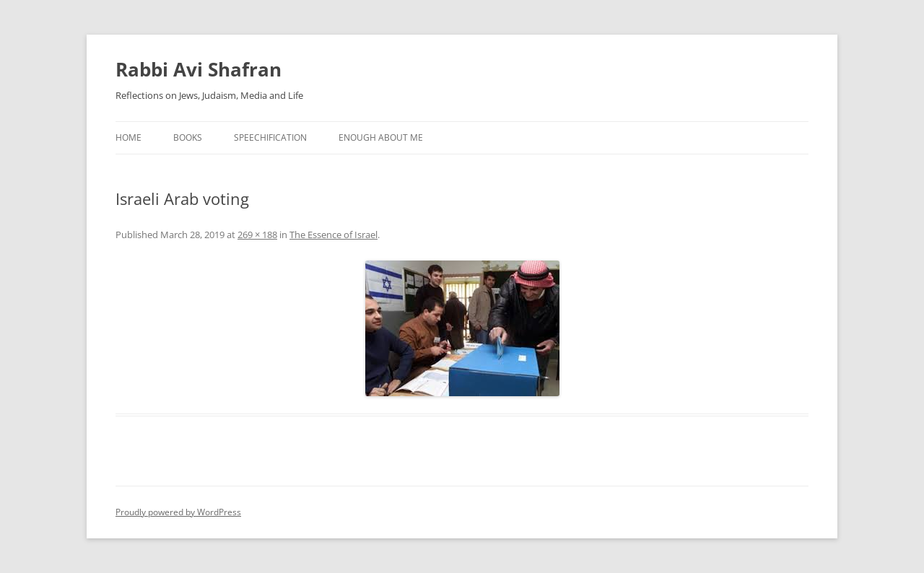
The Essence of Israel (334, 235)
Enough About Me (381, 137)
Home (128, 137)
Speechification (270, 137)
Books (188, 137)
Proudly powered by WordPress (178, 512)
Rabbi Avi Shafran (199, 69)
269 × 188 (257, 235)
